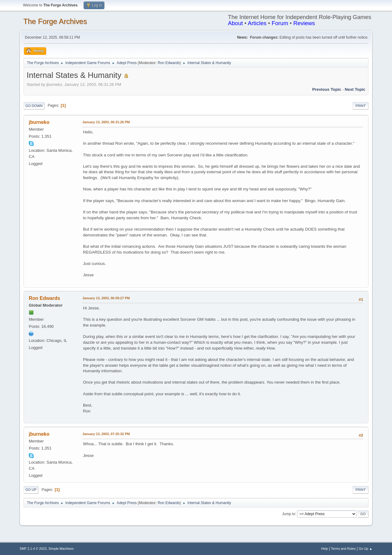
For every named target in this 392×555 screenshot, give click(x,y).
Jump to (289, 514)
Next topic (355, 89)
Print (360, 106)
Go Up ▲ (366, 549)
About (235, 23)
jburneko (39, 122)
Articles (257, 23)
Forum (280, 23)
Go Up (31, 490)
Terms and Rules (343, 549)
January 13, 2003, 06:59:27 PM (106, 298)
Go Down (34, 106)
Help (325, 549)
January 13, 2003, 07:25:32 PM (106, 434)
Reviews (304, 23)
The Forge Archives (55, 21)
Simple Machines (61, 549)
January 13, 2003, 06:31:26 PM (106, 122)
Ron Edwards (169, 63)
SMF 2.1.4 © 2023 (33, 549)
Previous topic (327, 89)
